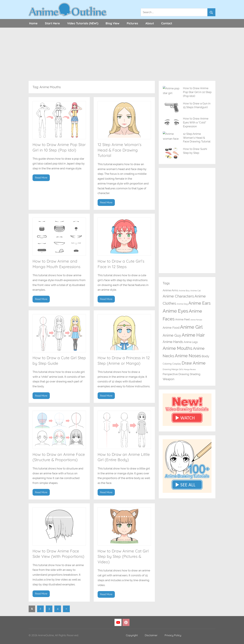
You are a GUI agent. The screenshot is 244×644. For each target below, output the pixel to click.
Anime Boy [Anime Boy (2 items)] (184, 291)
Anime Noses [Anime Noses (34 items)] (188, 356)
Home (33, 23)
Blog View (112, 23)
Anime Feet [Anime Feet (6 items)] (183, 319)
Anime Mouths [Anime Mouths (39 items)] (177, 348)
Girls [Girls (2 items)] (181, 369)
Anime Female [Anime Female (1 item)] (196, 320)
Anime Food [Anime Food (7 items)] (171, 328)
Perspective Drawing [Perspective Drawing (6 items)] (176, 374)
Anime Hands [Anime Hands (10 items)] (173, 342)
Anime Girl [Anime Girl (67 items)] (191, 327)
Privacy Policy (173, 635)
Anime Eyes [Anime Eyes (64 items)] (175, 311)
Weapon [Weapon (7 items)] (169, 379)
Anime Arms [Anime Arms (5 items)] (170, 290)
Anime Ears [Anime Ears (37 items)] (200, 303)
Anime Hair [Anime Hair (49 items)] (193, 335)
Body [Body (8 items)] (205, 356)
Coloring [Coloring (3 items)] (167, 364)
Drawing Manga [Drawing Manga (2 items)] (170, 369)
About (150, 23)
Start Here (52, 23)
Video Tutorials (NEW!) (83, 23)
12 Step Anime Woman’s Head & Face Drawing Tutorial (119, 150)
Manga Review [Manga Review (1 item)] (190, 369)
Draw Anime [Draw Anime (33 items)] (194, 363)
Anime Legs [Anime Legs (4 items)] (191, 342)
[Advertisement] (122, 54)
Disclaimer (151, 635)
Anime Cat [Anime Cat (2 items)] (195, 291)
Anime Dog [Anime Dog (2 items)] (182, 304)
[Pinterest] (126, 622)
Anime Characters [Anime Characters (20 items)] (178, 296)
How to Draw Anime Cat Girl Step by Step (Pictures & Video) (123, 556)
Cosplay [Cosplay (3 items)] (177, 364)
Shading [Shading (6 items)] (195, 374)
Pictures (132, 23)
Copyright (132, 635)
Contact (167, 23)
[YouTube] (118, 622)
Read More (41, 178)
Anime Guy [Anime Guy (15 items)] (172, 335)
